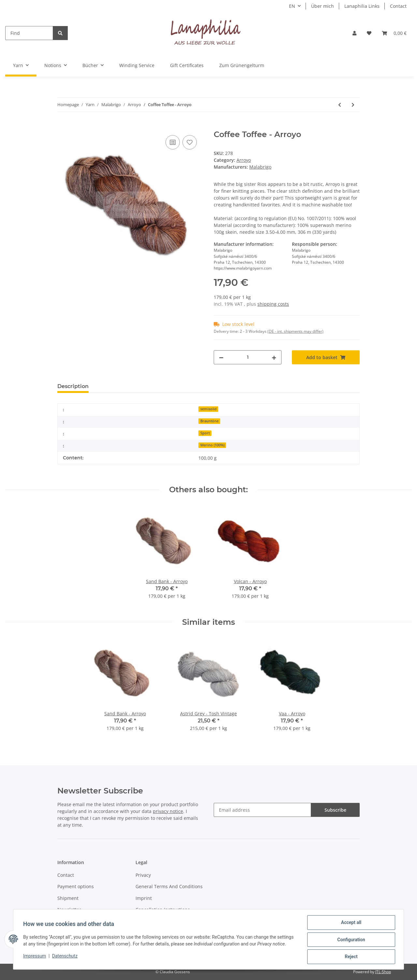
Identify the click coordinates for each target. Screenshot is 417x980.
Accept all (351, 923)
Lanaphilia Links (362, 6)
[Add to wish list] (190, 142)
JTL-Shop (383, 972)
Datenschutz (65, 956)
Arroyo (244, 160)
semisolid (208, 409)
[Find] (29, 33)
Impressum (35, 956)
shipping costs (273, 304)
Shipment (68, 898)
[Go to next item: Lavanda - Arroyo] (353, 105)
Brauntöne (209, 421)
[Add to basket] (63, 126)
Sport (205, 433)
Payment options (76, 886)
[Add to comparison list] (173, 142)
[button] (354, 33)
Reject (351, 957)
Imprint (144, 898)
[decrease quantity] (221, 357)
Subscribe (335, 810)
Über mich (323, 6)
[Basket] (394, 33)
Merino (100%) (212, 445)
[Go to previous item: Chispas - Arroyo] (340, 105)
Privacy (143, 875)
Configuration (350, 940)
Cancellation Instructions (163, 910)
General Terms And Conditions (169, 886)
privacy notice (168, 811)
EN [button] (292, 6)
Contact (398, 6)
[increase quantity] (274, 357)
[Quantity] (248, 357)
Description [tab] (73, 386)
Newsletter (69, 910)
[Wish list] (369, 33)
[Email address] (262, 810)
